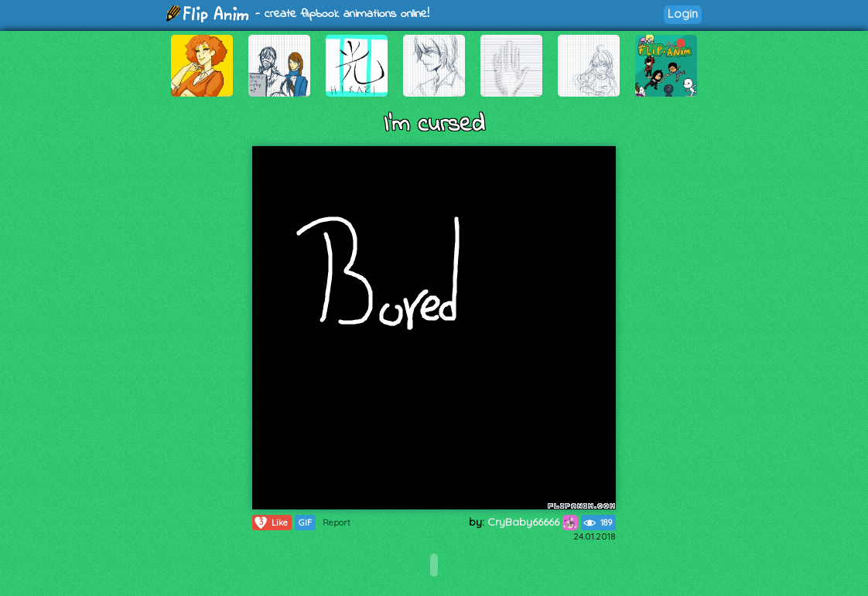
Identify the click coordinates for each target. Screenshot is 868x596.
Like (270, 523)
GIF (305, 523)
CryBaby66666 (533, 522)
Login (683, 14)
